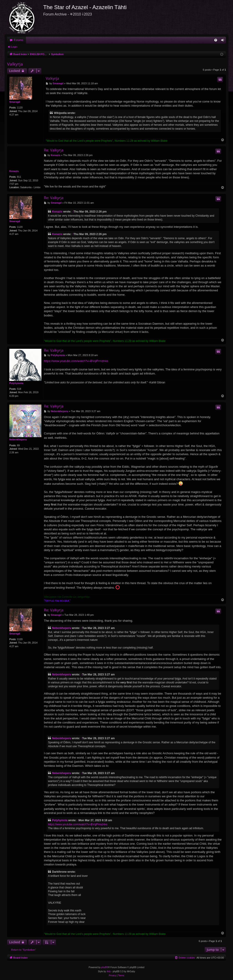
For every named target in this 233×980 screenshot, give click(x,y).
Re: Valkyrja (54, 150)
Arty (109, 971)
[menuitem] (216, 40)
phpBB (105, 967)
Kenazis (14, 171)
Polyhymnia (16, 383)
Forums (19, 40)
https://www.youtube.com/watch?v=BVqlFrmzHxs (76, 361)
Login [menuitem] (224, 41)
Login (14, 47)
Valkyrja (15, 64)
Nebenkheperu (18, 439)
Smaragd (15, 102)
